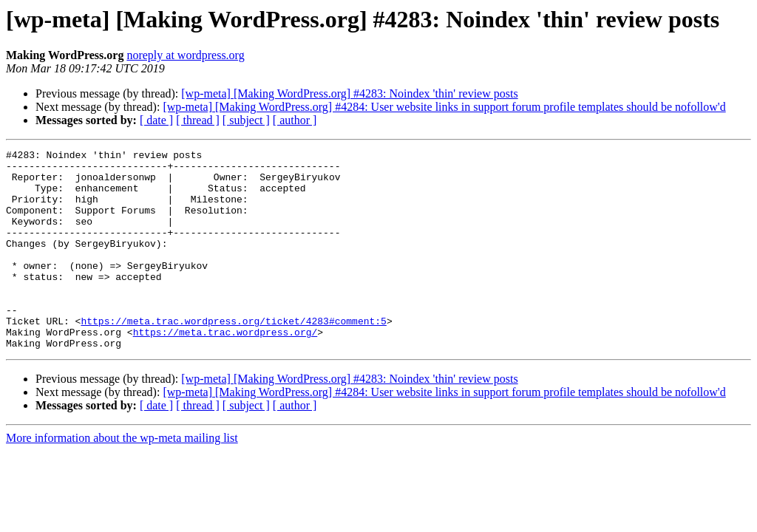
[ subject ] (246, 120)
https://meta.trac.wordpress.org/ (225, 369)
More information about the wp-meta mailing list (122, 478)
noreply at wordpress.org (185, 55)
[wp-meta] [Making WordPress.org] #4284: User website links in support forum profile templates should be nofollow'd (444, 107)
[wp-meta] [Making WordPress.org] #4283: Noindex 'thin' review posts (349, 93)
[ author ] (295, 120)
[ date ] (156, 120)
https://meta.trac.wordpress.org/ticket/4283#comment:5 (233, 356)
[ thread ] (198, 120)
